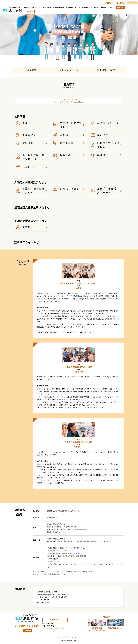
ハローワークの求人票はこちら (69, 101)
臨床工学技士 (69, 143)
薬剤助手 (106, 135)
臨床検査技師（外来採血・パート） (32, 157)
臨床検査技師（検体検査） (106, 145)
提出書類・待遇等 (106, 70)
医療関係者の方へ (59, 8)
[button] (133, 3)
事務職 (106, 155)
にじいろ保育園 (77, 553)
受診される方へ (29, 8)
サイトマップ (62, 637)
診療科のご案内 (87, 8)
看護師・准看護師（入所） (32, 191)
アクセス (96, 8)
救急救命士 (69, 155)
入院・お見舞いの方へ (44, 8)
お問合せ (30, 11)
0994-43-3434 (116, 3)
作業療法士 (32, 167)
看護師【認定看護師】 (69, 125)
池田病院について (107, 8)
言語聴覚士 (32, 143)
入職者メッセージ (69, 70)
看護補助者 (32, 135)
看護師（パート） (106, 123)
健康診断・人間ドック (73, 8)
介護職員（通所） (69, 189)
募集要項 (32, 70)
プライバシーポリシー (74, 637)
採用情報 (120, 7)
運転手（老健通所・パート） (106, 191)
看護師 (32, 123)
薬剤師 (69, 135)
